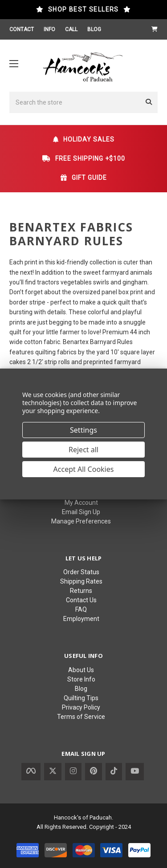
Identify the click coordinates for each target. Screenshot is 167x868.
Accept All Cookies (84, 469)
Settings (83, 430)
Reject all (83, 450)
